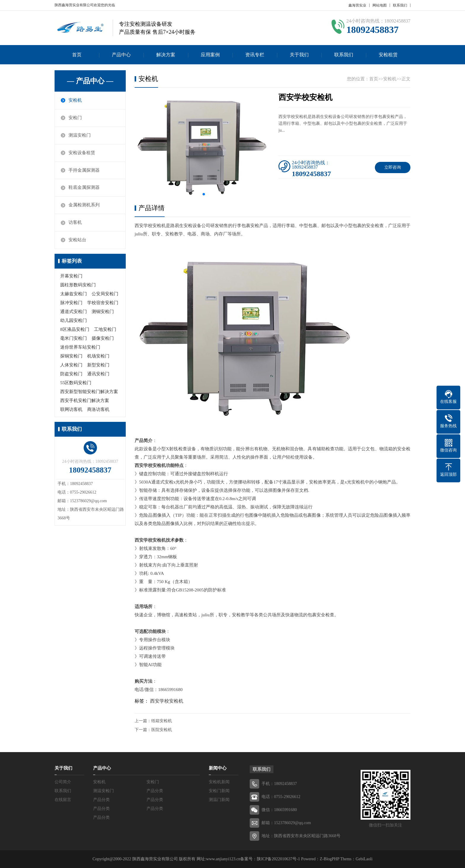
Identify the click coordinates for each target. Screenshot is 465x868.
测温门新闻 (219, 800)
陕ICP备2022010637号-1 (278, 859)
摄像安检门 (103, 339)
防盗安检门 (71, 374)
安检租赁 (388, 55)
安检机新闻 (219, 782)
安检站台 (77, 240)
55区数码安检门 (76, 383)
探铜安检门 (71, 356)
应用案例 (210, 55)
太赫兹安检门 (74, 294)
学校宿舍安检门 (103, 303)
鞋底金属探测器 (84, 188)
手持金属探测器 (84, 170)
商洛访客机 (98, 410)
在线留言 (63, 800)
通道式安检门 (74, 312)
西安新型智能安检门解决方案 (89, 392)
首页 (77, 55)
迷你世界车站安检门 (80, 347)
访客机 (75, 223)
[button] (204, 194)
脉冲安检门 (71, 303)
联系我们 (400, 5)
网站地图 (380, 5)
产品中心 (121, 55)
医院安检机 (162, 730)
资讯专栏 (255, 55)
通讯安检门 (98, 374)
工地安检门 (105, 330)
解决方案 (166, 55)
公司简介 (63, 782)
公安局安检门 (105, 294)
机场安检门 (98, 356)
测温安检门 (80, 135)
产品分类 (155, 791)
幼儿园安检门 (74, 321)
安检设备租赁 (82, 153)
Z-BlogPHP (329, 859)
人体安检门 (71, 365)
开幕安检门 (71, 276)
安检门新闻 (219, 791)
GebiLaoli (364, 859)
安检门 (75, 118)
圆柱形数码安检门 (78, 285)
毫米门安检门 (74, 339)
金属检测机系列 (84, 205)
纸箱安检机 (162, 721)
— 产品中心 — (90, 81)
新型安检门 (98, 365)
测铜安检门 (103, 312)
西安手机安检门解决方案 (85, 401)
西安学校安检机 (167, 701)
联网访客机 (71, 410)
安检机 (75, 100)
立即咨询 (393, 167)
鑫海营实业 (357, 5)
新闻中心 (218, 768)
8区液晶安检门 (75, 330)
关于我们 (299, 55)
